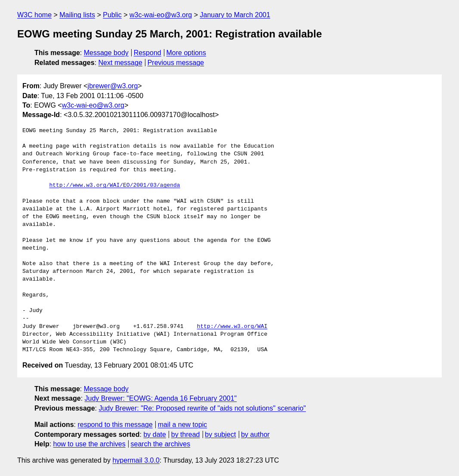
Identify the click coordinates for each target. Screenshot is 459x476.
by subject (220, 434)
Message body (106, 53)
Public (112, 15)
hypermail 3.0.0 (136, 460)
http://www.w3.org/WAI (232, 327)
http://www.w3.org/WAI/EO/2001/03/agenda (114, 185)
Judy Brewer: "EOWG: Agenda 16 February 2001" (161, 398)
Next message (120, 63)
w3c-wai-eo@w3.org (161, 15)
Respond (148, 53)
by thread (186, 434)
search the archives (161, 444)
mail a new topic (183, 425)
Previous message (176, 63)
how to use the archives (89, 444)
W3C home (34, 15)
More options (186, 53)
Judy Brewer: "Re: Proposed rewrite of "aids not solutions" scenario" (202, 408)
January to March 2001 (235, 15)
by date (154, 434)
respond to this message (115, 425)
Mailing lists (77, 15)
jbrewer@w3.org (113, 86)
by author (255, 434)
